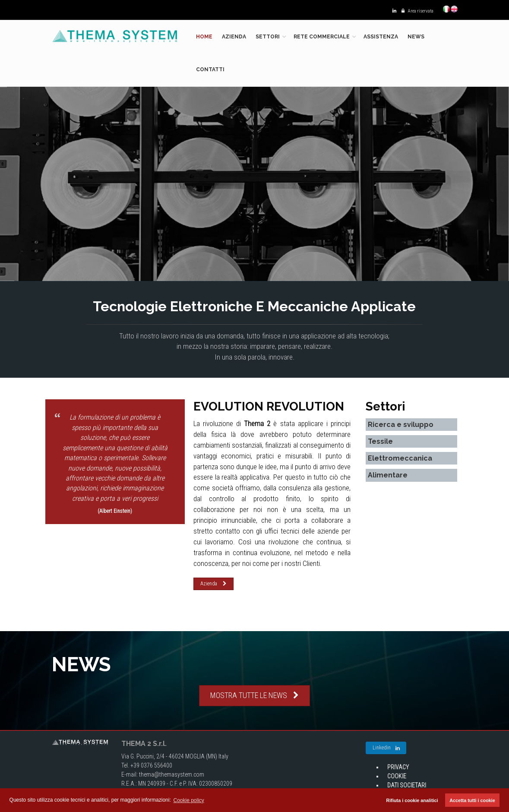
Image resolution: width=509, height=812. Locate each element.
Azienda (234, 37)
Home (204, 37)
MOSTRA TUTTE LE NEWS (254, 695)
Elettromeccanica (400, 458)
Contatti (210, 70)
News (416, 37)
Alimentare (388, 475)
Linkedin (386, 748)
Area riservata (415, 11)
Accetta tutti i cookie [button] (472, 800)
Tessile (380, 441)
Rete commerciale (322, 37)
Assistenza (381, 37)
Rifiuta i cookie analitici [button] (412, 800)
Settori (268, 37)
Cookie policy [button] (189, 800)
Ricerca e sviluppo (401, 425)
